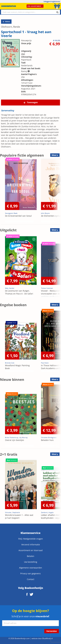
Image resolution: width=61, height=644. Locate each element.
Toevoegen (32, 102)
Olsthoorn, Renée (11, 27)
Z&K (23, 54)
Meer (54, 155)
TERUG (6, 22)
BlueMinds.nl (47, 638)
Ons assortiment (35, 6)
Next (57, 184)
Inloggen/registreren (52, 1)
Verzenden (52, 631)
